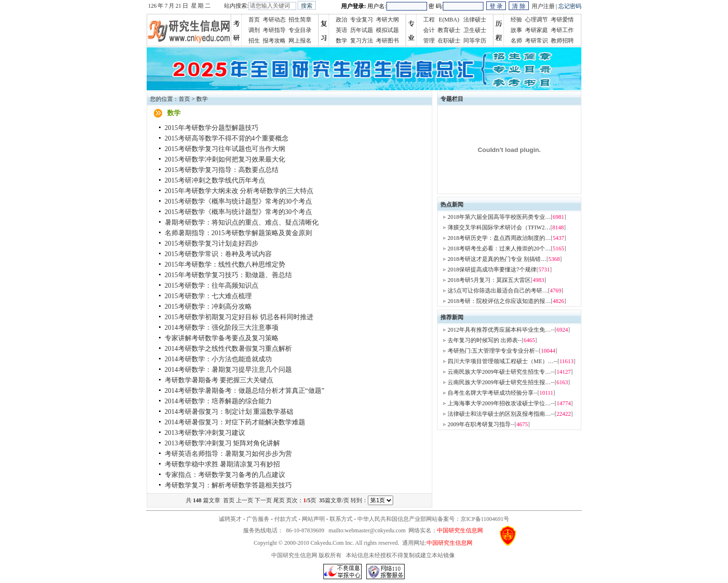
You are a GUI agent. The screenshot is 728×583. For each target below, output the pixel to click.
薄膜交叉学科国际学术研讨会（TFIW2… (499, 227)
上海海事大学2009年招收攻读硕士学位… (499, 403)
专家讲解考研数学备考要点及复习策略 (222, 338)
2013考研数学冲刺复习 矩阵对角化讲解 (223, 443)
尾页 (279, 500)
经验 (516, 20)
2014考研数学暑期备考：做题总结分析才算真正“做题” (245, 391)
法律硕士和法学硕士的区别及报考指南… (499, 414)
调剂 (254, 30)
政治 (342, 20)
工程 (429, 20)
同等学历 (475, 41)
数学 (342, 41)
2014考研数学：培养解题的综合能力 (218, 401)
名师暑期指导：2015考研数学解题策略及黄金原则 (238, 233)
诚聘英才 (230, 519)
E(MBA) (449, 20)
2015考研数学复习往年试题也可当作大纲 (225, 149)
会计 (429, 30)
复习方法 (362, 41)
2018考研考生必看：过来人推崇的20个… (499, 248)
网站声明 (313, 519)
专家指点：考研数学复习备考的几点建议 (225, 475)
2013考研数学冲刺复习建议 (205, 433)
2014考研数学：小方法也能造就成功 (218, 359)
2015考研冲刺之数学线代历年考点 (215, 180)
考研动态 (274, 20)
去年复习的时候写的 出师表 (483, 340)
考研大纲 (387, 20)
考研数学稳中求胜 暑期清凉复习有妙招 (223, 464)
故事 (516, 30)
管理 (429, 41)
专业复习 (362, 20)
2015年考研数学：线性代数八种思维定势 (225, 265)
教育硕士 (449, 30)
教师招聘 (562, 41)
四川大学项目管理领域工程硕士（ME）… (501, 361)
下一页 (263, 500)
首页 (254, 20)
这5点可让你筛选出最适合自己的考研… (498, 291)
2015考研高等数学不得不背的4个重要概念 (227, 138)
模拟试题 (387, 30)
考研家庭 (536, 30)
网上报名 (300, 41)
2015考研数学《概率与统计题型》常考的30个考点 (238, 201)
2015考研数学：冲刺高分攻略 (208, 307)
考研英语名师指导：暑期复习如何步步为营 (228, 454)
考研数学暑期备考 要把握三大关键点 (219, 380)
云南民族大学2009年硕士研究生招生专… (499, 372)
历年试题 (362, 30)
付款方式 (286, 519)
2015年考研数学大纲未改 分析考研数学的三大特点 (239, 191)
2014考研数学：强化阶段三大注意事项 (222, 328)
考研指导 (274, 30)
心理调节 (536, 20)
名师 (516, 41)
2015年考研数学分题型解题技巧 (212, 128)
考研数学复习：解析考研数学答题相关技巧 (228, 485)
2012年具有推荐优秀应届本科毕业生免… (499, 330)
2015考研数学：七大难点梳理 (208, 296)
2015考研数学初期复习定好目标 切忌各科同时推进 (239, 317)
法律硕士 (475, 20)
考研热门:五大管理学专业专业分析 (491, 351)
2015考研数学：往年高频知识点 (212, 286)
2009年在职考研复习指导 (479, 424)
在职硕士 (449, 41)
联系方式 (341, 519)
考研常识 (536, 41)
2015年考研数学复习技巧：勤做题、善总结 (228, 275)
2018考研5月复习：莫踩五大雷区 (489, 280)
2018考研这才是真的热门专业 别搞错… (497, 259)
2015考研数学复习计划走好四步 (212, 243)
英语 (342, 30)
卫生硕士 (475, 30)
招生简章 (300, 20)
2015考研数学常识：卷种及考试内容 (218, 254)
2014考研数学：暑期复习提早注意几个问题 (228, 370)
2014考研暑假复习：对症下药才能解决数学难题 (235, 422)
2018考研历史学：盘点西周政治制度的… (499, 238)
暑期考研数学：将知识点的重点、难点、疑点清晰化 (242, 222)
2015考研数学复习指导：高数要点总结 (222, 170)
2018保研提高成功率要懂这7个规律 (492, 270)
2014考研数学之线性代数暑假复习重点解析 (228, 349)
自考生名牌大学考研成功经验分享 (491, 393)
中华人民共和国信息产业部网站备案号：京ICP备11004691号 (433, 519)
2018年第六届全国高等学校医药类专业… (499, 217)
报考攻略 (274, 41)
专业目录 (300, 30)
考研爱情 (562, 20)
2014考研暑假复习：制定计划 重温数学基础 (229, 412)
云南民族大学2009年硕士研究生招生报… (499, 382)
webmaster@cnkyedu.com (375, 530)
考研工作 (562, 30)
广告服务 (258, 519)
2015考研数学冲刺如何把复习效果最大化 (225, 159)
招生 (254, 41)
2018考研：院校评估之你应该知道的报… (499, 301)
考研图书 (387, 41)
